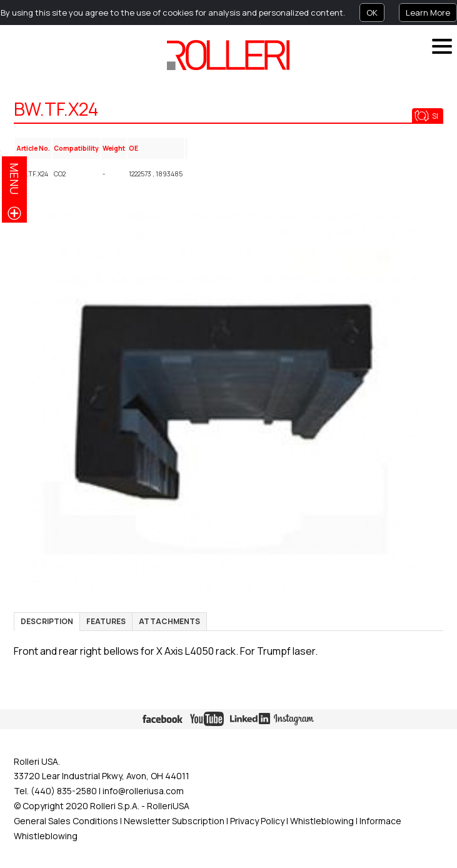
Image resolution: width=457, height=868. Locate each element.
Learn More (428, 13)
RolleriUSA (168, 806)
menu (14, 179)
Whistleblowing (323, 821)
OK (372, 13)
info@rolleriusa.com (143, 791)
